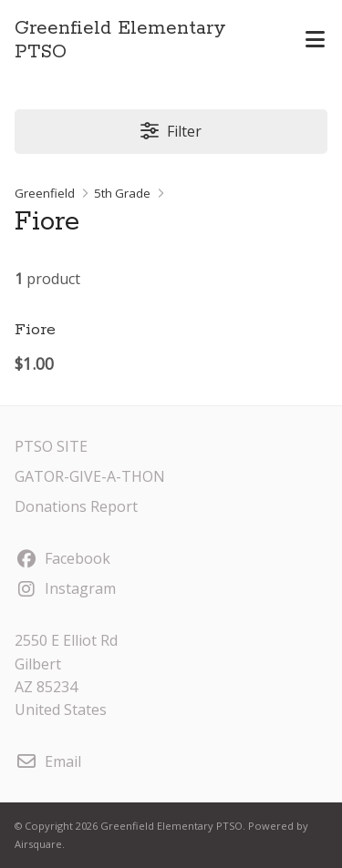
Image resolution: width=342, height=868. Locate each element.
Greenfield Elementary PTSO (120, 40)
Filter (171, 131)
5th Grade (122, 193)
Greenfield (45, 193)
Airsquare (38, 844)
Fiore (35, 330)
